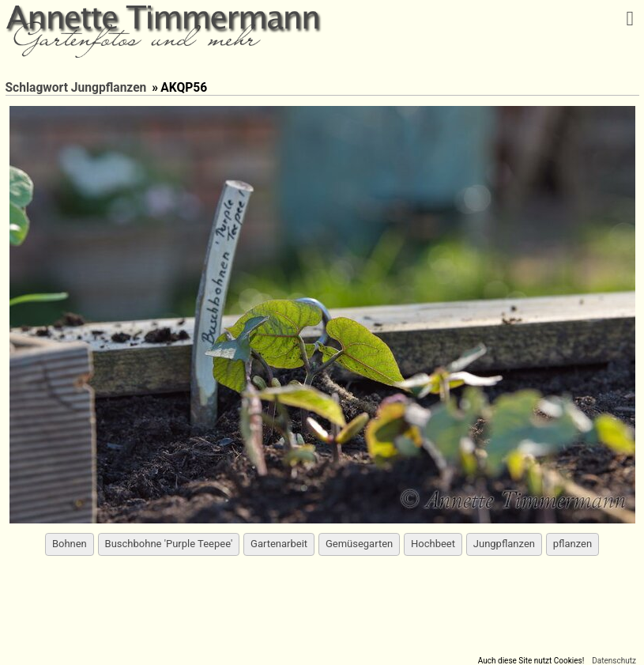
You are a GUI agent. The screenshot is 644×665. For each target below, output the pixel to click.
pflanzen (572, 544)
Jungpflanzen (109, 88)
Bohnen (70, 544)
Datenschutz (614, 661)
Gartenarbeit (279, 544)
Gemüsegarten (359, 544)
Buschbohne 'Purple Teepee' (169, 544)
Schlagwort (37, 88)
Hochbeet (433, 544)
